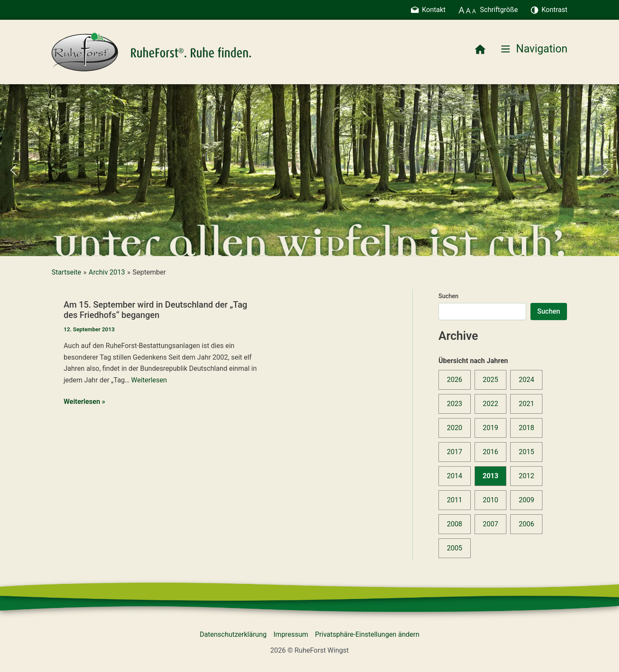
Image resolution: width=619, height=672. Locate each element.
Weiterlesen (149, 380)
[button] (13, 170)
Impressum (291, 634)
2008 (454, 524)
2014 (454, 476)
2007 (490, 524)
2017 (454, 452)
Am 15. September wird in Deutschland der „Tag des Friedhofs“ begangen (155, 310)
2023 (454, 404)
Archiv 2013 (107, 272)
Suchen (449, 296)
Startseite (66, 272)
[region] (309, 170)
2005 (454, 548)
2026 (454, 380)
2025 (490, 380)
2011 (454, 500)
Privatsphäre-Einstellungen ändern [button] (367, 634)
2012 (527, 476)
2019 (490, 428)
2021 (527, 404)
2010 (490, 500)
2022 (490, 404)
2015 (527, 452)
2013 (491, 476)
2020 (454, 428)
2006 (527, 524)
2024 (527, 380)
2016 (490, 452)
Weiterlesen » (84, 402)
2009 (527, 500)
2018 (527, 428)
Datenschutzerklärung (233, 634)
